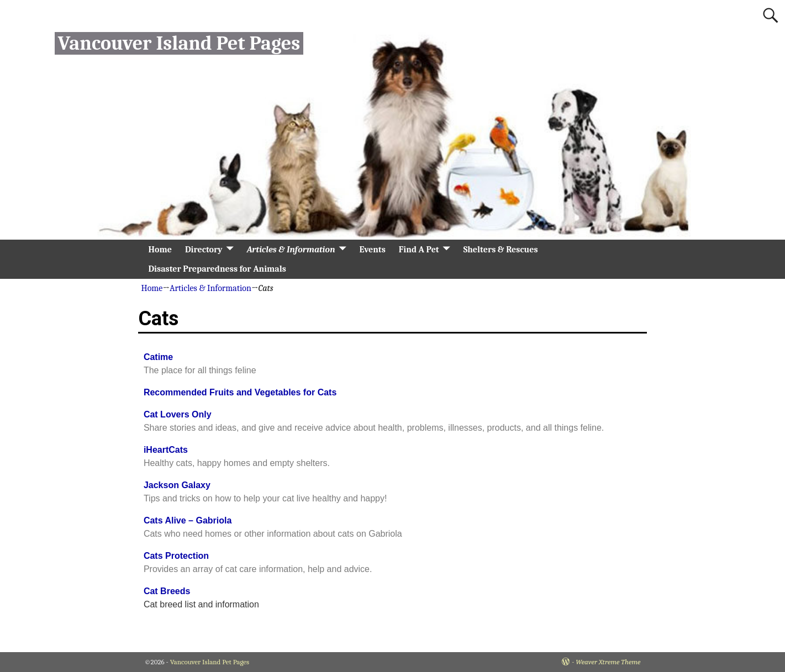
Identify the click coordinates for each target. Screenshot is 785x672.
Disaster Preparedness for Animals (217, 269)
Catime (158, 357)
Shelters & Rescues (501, 250)
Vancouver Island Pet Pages (179, 43)
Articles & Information (291, 250)
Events (373, 250)
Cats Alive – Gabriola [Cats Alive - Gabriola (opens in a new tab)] (188, 520)
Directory (204, 250)
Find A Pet (419, 250)
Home (160, 250)
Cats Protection (176, 556)
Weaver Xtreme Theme (608, 662)
